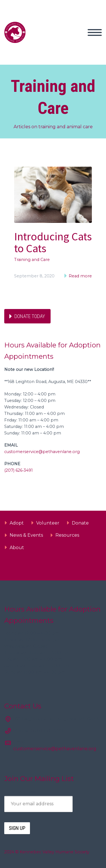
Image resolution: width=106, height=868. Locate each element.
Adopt (17, 523)
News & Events (26, 535)
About (17, 548)
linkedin (90, 567)
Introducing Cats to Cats (53, 242)
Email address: (20, 792)
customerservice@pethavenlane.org (42, 452)
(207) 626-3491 (19, 470)
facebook (74, 567)
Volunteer (48, 523)
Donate (80, 523)
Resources (67, 535)
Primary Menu (95, 32)
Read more (80, 276)
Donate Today (30, 316)
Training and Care (32, 260)
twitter (57, 567)
